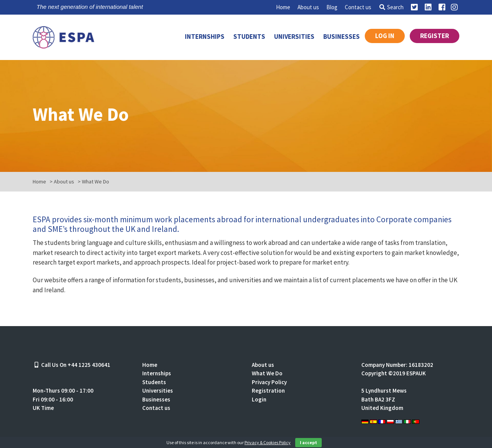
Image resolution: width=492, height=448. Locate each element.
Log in (385, 36)
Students (249, 37)
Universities (294, 37)
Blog (332, 7)
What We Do (267, 373)
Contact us (358, 7)
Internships (205, 37)
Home (283, 7)
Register (435, 36)
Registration (268, 391)
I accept (308, 442)
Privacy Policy (269, 382)
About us (308, 7)
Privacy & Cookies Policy (268, 442)
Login (259, 399)
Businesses (342, 37)
